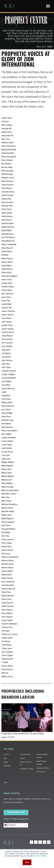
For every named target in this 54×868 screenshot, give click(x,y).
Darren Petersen (8, 227)
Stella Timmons (8, 606)
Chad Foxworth (7, 195)
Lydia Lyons (6, 459)
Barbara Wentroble (9, 150)
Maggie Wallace (8, 462)
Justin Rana (6, 399)
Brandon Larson (8, 178)
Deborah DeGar (7, 234)
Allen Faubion (7, 125)
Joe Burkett (6, 353)
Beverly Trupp (7, 167)
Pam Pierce (6, 525)
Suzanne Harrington (9, 624)
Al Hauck (5, 122)
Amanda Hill (6, 129)
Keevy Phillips (7, 413)
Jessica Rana (7, 339)
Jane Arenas (6, 318)
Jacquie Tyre (7, 308)
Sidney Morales (8, 596)
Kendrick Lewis (8, 420)
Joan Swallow (7, 346)
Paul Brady (6, 532)
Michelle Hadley (8, 511)
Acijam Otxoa (7, 118)
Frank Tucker (7, 280)
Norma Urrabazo (8, 522)
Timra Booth (6, 645)
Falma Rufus (7, 272)
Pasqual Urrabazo (8, 529)
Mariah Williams (8, 476)
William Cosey (7, 677)
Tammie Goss (7, 627)
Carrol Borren (7, 188)
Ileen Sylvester (7, 294)
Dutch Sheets (7, 251)
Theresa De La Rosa (10, 634)
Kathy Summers (8, 406)
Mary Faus (6, 497)
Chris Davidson (7, 202)
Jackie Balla (6, 304)
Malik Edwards (7, 466)
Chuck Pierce (7, 209)
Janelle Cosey (7, 325)
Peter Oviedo (7, 543)
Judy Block (6, 396)
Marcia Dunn (6, 469)
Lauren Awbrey (7, 441)
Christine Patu (7, 206)
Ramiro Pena (7, 547)
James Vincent (7, 315)
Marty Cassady (7, 487)
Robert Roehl (7, 575)
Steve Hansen (7, 610)
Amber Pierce (7, 132)
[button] (48, 6)
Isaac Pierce (6, 297)
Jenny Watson (7, 336)
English (10, 825)
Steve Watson (7, 617)
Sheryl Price (6, 592)
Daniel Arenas (7, 216)
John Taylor (6, 367)
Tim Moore (6, 641)
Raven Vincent (7, 550)
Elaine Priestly (7, 259)
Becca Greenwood (9, 157)
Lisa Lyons (6, 455)
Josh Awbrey (7, 381)
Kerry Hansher (7, 427)
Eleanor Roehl (7, 262)
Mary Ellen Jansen (9, 494)
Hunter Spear (7, 290)
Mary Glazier (6, 501)
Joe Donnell (6, 357)
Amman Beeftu (7, 136)
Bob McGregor (7, 174)
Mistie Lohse (7, 515)
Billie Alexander (8, 171)
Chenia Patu (6, 199)
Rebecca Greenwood (10, 557)
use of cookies (41, 856)
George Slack (7, 283)
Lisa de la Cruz (7, 452)
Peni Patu (5, 536)
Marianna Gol (7, 480)
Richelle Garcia (7, 564)
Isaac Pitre (6, 301)
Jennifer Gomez (8, 332)
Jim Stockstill (7, 343)
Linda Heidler (7, 448)
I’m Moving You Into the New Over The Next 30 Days (23, 734)
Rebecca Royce (8, 561)
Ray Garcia (6, 554)
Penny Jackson (8, 539)
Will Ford (5, 673)
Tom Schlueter (7, 652)
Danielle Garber (8, 223)
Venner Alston (7, 666)
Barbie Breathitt (8, 153)
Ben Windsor (6, 164)
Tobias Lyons (7, 648)
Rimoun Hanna (7, 568)
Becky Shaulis (7, 160)
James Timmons (8, 311)
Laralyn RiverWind (9, 438)
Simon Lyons (7, 599)
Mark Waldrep (7, 483)
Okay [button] (27, 862)
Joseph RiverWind (9, 378)
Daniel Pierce (7, 220)
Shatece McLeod (8, 589)
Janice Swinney (8, 329)
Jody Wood (6, 350)
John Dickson (7, 360)
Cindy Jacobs (7, 213)
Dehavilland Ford (8, 241)
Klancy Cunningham (9, 431)
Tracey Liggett (7, 655)
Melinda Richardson (9, 504)
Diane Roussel (7, 248)
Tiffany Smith (7, 638)
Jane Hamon (7, 322)
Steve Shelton (7, 613)
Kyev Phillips (6, 434)
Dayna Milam (7, 230)
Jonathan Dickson (9, 371)
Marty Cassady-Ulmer (10, 490)
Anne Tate (5, 139)
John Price (6, 364)
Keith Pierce (6, 417)
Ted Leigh (5, 631)
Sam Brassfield (8, 585)
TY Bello (5, 662)
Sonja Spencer (7, 603)
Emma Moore (7, 266)
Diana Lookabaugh (9, 244)
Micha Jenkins (7, 508)
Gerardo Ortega (8, 287)
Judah (4, 392)
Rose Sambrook (8, 582)
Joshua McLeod (8, 388)
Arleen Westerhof (8, 146)
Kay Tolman (6, 410)
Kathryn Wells (7, 402)
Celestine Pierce (8, 192)
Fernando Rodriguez (9, 276)
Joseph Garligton (8, 374)
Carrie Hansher (7, 185)
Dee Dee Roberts (8, 237)
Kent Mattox (6, 424)
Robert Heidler (7, 571)
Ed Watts (5, 255)
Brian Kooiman (7, 181)
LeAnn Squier (7, 445)
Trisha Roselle (7, 659)
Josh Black (6, 385)
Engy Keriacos (7, 269)
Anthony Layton (8, 143)
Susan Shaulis (7, 620)
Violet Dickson (7, 669)
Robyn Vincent (7, 578)
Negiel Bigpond (7, 518)
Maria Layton (7, 473)
